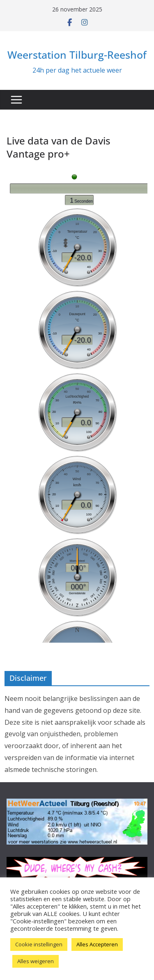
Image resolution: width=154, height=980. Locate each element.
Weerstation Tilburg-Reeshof (77, 55)
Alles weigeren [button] (36, 961)
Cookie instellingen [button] (39, 944)
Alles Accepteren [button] (97, 944)
